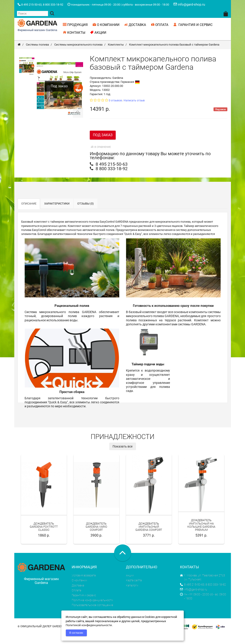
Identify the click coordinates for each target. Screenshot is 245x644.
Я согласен (76, 633)
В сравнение (100, 157)
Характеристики (57, 213)
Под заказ (103, 145)
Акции (130, 585)
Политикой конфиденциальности (89, 625)
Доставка (78, 595)
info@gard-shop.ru (194, 599)
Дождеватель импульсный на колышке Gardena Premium (201, 535)
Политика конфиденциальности (92, 610)
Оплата (76, 600)
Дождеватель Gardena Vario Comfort (96, 536)
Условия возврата (84, 585)
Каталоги (132, 595)
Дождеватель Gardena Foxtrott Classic (44, 536)
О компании (79, 590)
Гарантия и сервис (84, 605)
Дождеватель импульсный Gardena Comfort (149, 536)
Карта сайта (134, 590)
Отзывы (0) (86, 213)
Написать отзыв (134, 110)
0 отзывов (115, 110)
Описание (29, 213)
